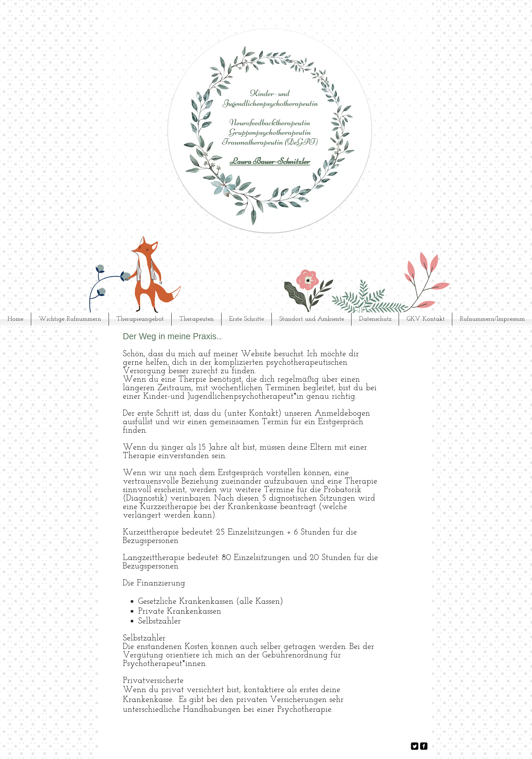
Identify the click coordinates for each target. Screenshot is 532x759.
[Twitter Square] (415, 746)
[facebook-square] (424, 746)
